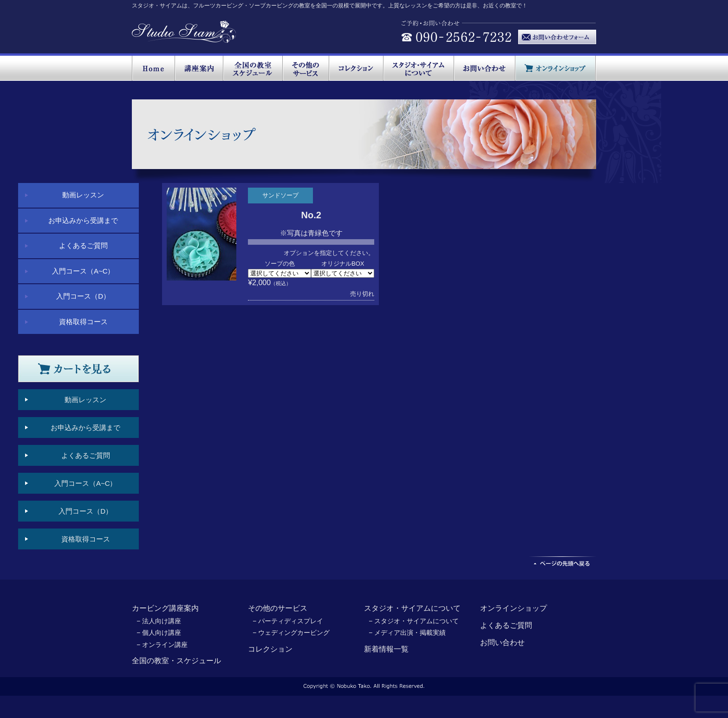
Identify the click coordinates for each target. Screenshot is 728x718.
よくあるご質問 (83, 245)
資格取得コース (83, 322)
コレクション (270, 649)
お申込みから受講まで (83, 220)
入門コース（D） (83, 296)
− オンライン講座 (162, 645)
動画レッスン (83, 195)
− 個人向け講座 (159, 633)
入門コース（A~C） (83, 271)
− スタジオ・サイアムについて (414, 621)
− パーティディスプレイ (288, 621)
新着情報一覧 (386, 649)
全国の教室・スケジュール (176, 661)
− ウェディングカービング (291, 633)
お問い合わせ (502, 643)
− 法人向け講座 (159, 621)
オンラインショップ (513, 608)
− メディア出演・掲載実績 (407, 633)
